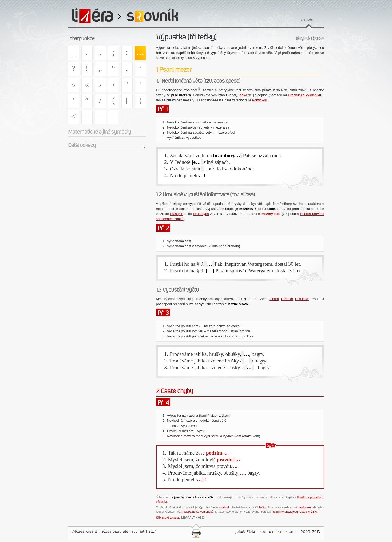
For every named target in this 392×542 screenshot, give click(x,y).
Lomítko (287, 299)
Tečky (262, 507)
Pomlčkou (259, 100)
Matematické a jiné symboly (100, 132)
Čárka (274, 299)
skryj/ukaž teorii (310, 38)
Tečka (242, 95)
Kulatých (177, 214)
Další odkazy (82, 145)
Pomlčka (302, 299)
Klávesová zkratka (168, 517)
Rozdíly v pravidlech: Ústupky (294, 512)
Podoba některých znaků (197, 512)
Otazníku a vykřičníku (304, 95)
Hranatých (201, 214)
